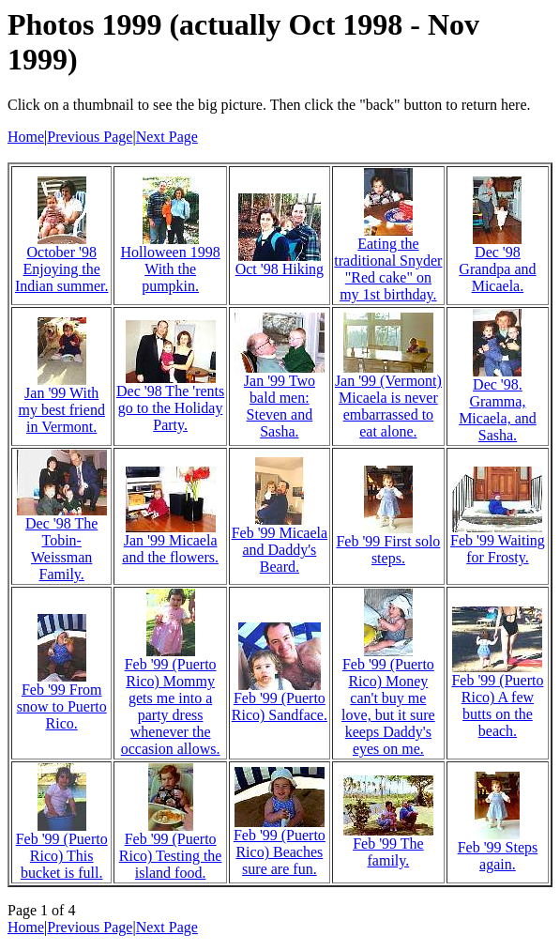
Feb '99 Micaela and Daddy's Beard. (280, 550)
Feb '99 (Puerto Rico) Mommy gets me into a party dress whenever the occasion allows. (171, 706)
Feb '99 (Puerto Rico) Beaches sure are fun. (280, 852)
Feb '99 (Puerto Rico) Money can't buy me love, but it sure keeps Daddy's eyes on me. (388, 706)
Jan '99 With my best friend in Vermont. (61, 410)
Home (26, 137)
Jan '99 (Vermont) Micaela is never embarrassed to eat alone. (388, 406)
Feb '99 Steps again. (498, 856)
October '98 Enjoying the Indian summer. (62, 269)
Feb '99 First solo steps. (388, 550)
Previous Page (90, 137)
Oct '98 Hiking (280, 269)
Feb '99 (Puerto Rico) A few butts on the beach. (497, 706)
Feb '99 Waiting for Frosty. (498, 549)
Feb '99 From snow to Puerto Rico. (62, 706)
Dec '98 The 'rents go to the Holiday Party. (170, 408)
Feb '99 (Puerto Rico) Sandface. (280, 706)
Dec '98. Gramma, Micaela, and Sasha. (498, 410)
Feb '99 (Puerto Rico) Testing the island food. (171, 856)
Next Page (167, 137)
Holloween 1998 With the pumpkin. (171, 269)
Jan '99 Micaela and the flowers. (170, 549)
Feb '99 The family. (388, 852)
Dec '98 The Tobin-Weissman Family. (61, 549)
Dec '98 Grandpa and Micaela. (497, 269)
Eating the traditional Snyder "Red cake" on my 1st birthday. (388, 269)
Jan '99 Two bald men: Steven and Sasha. (280, 406)
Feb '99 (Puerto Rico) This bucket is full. (62, 856)
